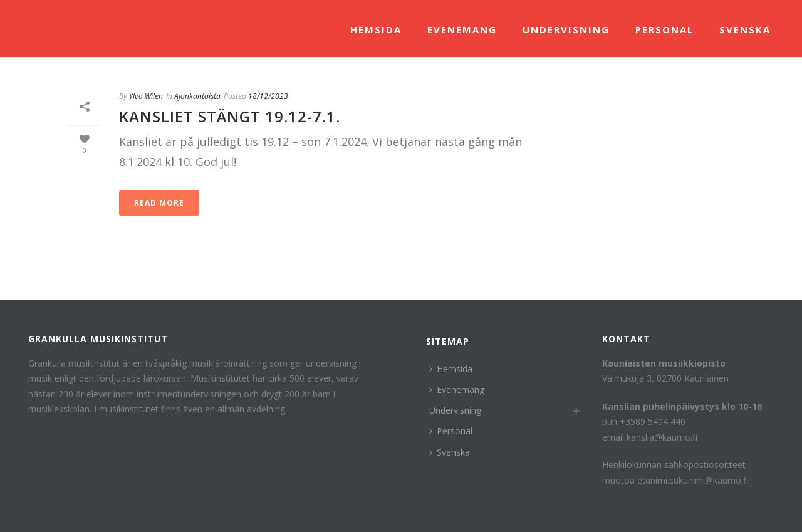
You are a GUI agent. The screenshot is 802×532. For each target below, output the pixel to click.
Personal (664, 29)
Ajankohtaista (197, 96)
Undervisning (566, 29)
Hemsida (376, 29)
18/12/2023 (268, 96)
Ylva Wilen (146, 96)
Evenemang (462, 29)
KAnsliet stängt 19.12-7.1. (230, 116)
